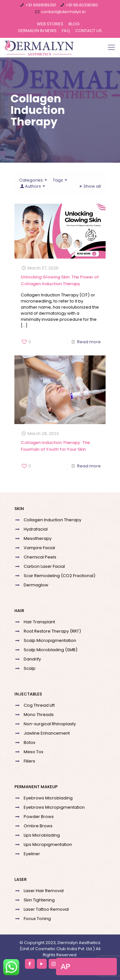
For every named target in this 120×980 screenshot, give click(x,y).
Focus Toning (37, 919)
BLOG (74, 24)
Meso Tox (33, 752)
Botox (29, 742)
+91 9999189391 (41, 5)
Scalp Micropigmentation (50, 640)
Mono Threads (39, 715)
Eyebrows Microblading (48, 798)
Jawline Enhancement (47, 733)
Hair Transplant (39, 622)
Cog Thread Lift (39, 705)
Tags (61, 180)
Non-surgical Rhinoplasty (50, 724)
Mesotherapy (38, 538)
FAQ (66, 31)
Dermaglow (36, 585)
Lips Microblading (42, 835)
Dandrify (32, 659)
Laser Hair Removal (44, 891)
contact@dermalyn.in (63, 12)
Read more (89, 342)
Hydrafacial (36, 529)
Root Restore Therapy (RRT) (52, 631)
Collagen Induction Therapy (52, 520)
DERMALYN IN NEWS (37, 31)
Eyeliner (32, 854)
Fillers (29, 761)
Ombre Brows (38, 826)
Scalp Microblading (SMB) (51, 650)
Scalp (30, 668)
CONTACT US (88, 31)
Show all (89, 186)
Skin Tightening (39, 900)
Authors (33, 186)
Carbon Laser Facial (44, 566)
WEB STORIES (50, 24)
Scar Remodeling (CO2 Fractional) (60, 576)
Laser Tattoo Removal (46, 909)
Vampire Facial (39, 548)
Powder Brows (39, 817)
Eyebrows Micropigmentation (54, 807)
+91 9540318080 (82, 5)
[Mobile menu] (111, 47)
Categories (34, 180)
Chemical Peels (40, 557)
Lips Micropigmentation (48, 844)
